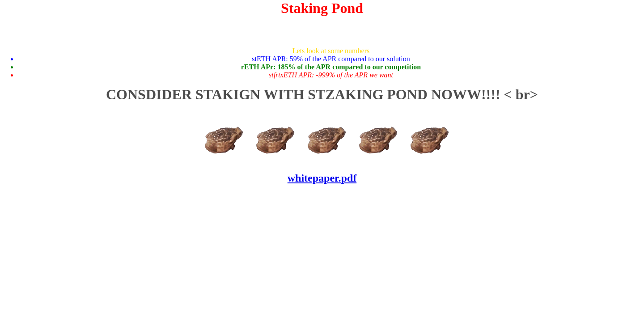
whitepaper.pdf (322, 178)
